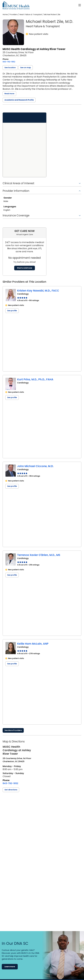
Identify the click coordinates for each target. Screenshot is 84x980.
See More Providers (13, 730)
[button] (10, 68)
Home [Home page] (5, 14)
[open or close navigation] (80, 5)
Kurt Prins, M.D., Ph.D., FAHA (35, 379)
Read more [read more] (9, 94)
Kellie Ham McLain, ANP (33, 644)
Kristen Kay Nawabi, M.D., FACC (38, 291)
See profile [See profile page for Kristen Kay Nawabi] (12, 311)
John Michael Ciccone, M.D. (35, 466)
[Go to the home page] (16, 5)
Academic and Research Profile (19, 100)
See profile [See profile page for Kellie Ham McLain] (12, 664)
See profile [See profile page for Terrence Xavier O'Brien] (12, 575)
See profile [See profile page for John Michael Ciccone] (12, 486)
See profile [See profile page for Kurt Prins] (12, 397)
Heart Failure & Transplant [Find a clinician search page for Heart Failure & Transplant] (31, 14)
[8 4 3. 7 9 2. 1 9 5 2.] (9, 62)
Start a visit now (25, 268)
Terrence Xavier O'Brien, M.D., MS (39, 555)
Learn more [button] (10, 967)
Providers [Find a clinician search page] (14, 14)
